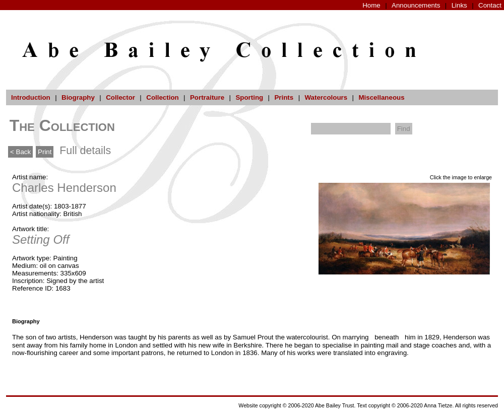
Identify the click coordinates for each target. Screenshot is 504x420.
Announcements (416, 5)
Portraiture (207, 97)
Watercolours (326, 97)
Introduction (31, 97)
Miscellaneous (381, 97)
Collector (120, 97)
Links (459, 5)
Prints (284, 97)
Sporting (249, 97)
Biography (78, 97)
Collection (162, 97)
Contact (490, 5)
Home (371, 5)
